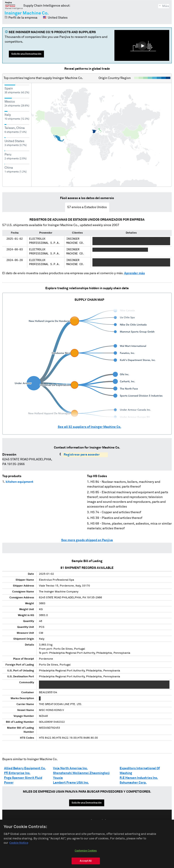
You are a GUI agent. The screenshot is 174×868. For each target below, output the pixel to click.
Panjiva (14, 5)
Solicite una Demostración (26, 54)
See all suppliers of (89, 427)
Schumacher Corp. (133, 783)
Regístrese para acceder (82, 455)
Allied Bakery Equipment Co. (25, 768)
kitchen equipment (19, 482)
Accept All (86, 861)
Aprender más (134, 273)
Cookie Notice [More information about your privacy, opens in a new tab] (19, 843)
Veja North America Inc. (70, 768)
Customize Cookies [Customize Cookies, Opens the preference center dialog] (86, 851)
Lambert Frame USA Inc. (71, 783)
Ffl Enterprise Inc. (17, 773)
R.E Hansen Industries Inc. (139, 778)
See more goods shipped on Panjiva (87, 540)
